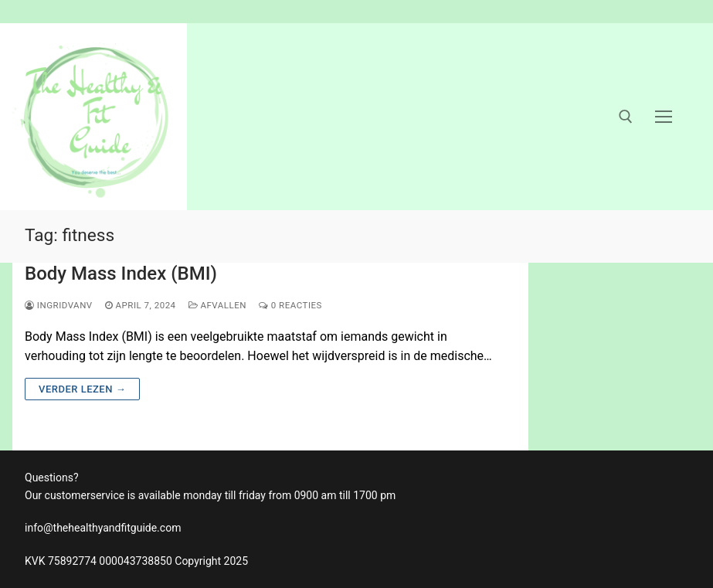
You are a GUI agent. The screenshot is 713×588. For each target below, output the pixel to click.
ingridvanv (59, 305)
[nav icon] (664, 117)
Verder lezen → (82, 389)
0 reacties (290, 305)
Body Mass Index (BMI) (121, 274)
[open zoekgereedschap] (626, 117)
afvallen (217, 305)
